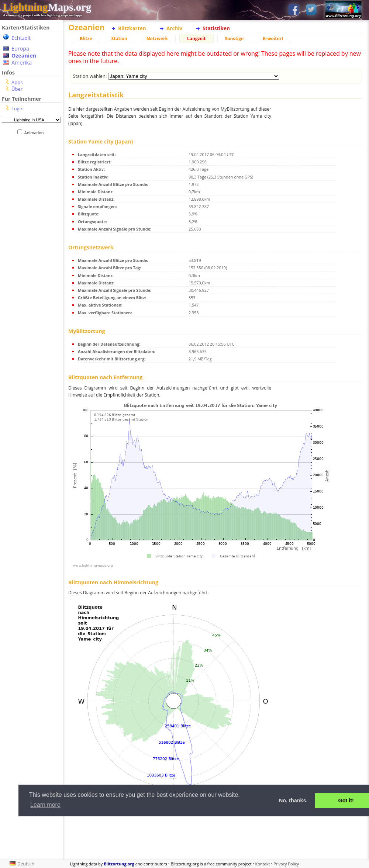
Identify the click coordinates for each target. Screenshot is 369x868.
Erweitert (273, 39)
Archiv (174, 28)
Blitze (86, 39)
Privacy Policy (286, 864)
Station (119, 39)
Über (17, 89)
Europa (20, 49)
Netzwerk (157, 39)
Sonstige (234, 39)
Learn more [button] (45, 805)
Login (18, 108)
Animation (36, 133)
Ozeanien (24, 56)
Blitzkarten (132, 28)
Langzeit (196, 39)
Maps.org (47, 7)
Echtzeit (21, 38)
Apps (17, 82)
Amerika (22, 63)
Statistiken (216, 28)
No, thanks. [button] (293, 800)
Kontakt (263, 864)
